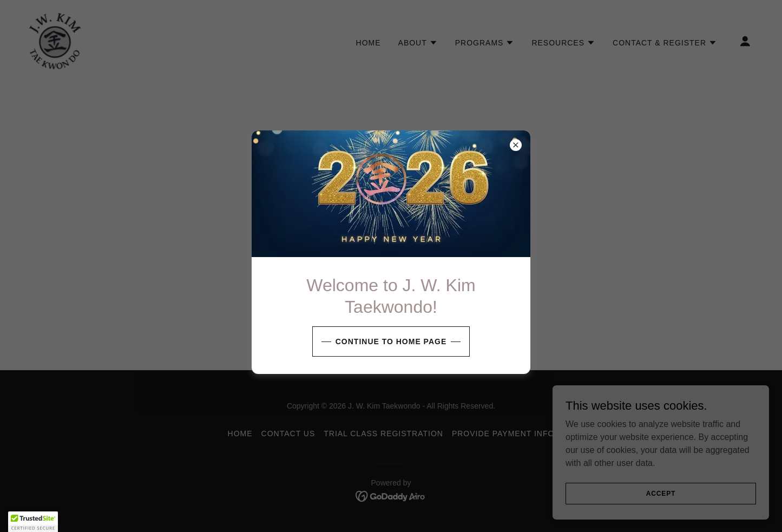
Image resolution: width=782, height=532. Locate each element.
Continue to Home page (391, 341)
